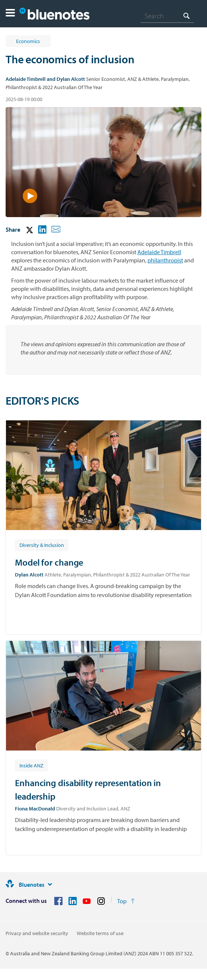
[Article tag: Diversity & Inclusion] (42, 545)
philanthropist (165, 260)
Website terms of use (100, 933)
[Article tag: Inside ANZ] (31, 765)
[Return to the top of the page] (126, 901)
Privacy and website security (37, 933)
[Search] (167, 16)
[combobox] (167, 16)
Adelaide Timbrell (159, 252)
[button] (10, 14)
